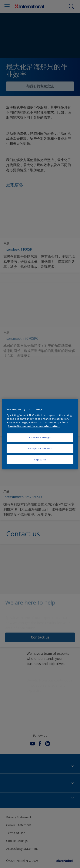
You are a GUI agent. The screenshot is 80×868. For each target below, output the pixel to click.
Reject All (40, 459)
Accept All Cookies (40, 448)
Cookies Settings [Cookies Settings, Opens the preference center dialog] (40, 438)
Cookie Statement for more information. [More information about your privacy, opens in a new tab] (34, 426)
